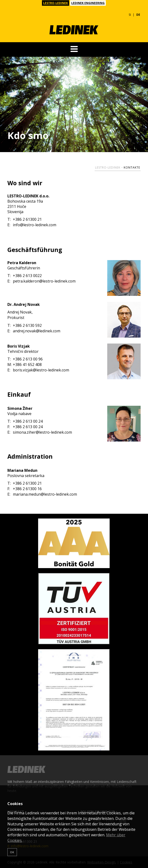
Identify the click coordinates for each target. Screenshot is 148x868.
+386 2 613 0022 (25, 276)
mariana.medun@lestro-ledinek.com (42, 494)
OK (12, 852)
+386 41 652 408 (25, 365)
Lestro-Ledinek (108, 167)
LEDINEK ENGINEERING (88, 3)
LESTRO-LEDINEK (56, 3)
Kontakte (132, 167)
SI (130, 15)
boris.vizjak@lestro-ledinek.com (38, 370)
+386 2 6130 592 (25, 326)
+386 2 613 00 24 (25, 421)
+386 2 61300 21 (25, 219)
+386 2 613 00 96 (25, 359)
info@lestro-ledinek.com (32, 225)
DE (138, 15)
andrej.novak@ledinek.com (34, 331)
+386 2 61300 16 (25, 489)
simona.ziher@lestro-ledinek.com (40, 432)
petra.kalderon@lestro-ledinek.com (41, 281)
